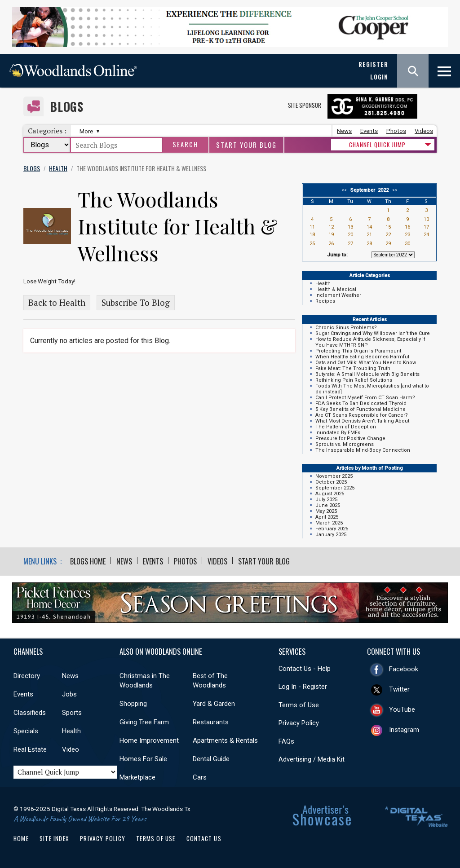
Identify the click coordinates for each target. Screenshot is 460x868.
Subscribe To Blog (136, 303)
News (344, 131)
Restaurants (211, 722)
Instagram (404, 730)
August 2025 (330, 494)
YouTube (402, 709)
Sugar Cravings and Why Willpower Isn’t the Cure (373, 333)
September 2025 (335, 488)
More (88, 131)
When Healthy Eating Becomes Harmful (362, 357)
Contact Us (204, 838)
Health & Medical (336, 289)
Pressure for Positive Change (350, 438)
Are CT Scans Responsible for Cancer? (362, 415)
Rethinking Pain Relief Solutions (354, 380)
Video (71, 749)
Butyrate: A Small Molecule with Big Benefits (367, 374)
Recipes (325, 301)
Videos (424, 131)
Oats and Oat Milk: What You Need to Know (366, 363)
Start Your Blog (246, 145)
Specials (26, 731)
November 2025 (334, 476)
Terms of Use (299, 705)
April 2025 (327, 517)
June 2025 (328, 505)
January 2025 (331, 535)
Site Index (54, 838)
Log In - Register (303, 687)
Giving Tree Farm (144, 722)
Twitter (399, 689)
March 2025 (329, 523)
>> (394, 190)
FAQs (286, 741)
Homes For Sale (143, 759)
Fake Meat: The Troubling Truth (353, 368)
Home (21, 838)
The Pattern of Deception (346, 427)
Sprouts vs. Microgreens (345, 444)
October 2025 (331, 482)
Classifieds (30, 713)
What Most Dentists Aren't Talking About (362, 421)
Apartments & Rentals (225, 740)
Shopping (133, 704)
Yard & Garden (214, 704)
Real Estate (30, 749)
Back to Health (57, 303)
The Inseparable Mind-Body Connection (363, 450)
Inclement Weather (338, 295)
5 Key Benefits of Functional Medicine (360, 409)
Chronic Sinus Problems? (346, 328)
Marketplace (137, 777)
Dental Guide (211, 759)
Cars (200, 777)
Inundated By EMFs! (338, 433)
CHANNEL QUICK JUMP (377, 145)
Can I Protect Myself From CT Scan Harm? (365, 398)
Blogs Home (88, 561)
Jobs (69, 694)
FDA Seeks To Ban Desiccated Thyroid (361, 403)
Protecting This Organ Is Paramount (358, 351)
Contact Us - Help (305, 669)
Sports (72, 713)
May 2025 (326, 511)
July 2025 (326, 500)
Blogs (67, 107)
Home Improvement (149, 740)
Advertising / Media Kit (312, 759)
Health (323, 284)
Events (369, 131)
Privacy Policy (299, 723)
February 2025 (332, 529)
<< (345, 190)
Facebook (404, 669)
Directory (27, 676)
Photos (396, 131)
